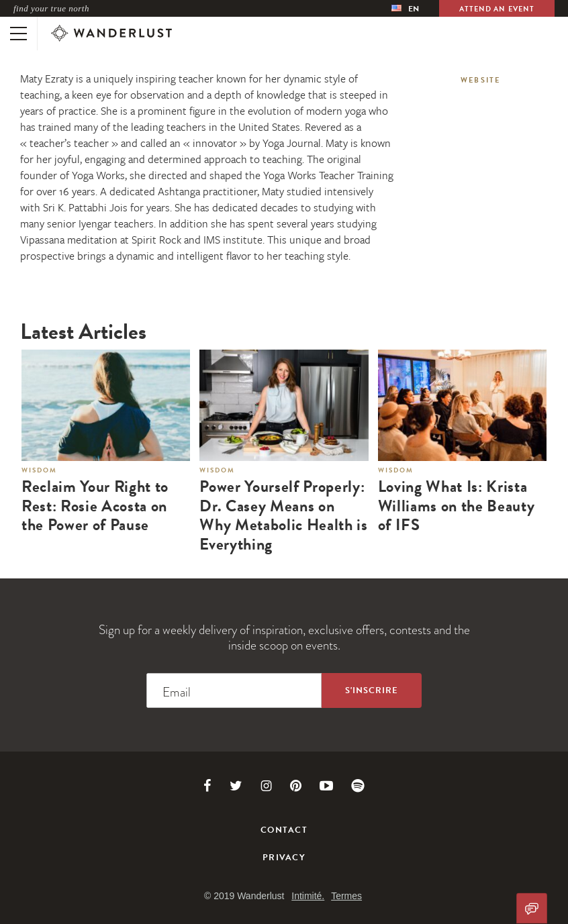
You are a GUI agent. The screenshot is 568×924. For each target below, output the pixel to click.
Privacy (284, 858)
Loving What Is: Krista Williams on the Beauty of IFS (457, 506)
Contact (284, 830)
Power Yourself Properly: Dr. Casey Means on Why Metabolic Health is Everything (283, 516)
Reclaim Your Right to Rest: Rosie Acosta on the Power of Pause (95, 506)
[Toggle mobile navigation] (18, 34)
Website (480, 80)
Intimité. (308, 896)
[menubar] (405, 8)
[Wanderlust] (111, 34)
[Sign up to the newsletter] (372, 690)
